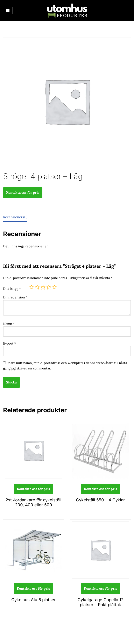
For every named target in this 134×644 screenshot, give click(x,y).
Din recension (15, 297)
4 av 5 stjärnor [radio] (49, 287)
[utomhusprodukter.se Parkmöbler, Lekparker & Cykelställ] (67, 10)
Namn (9, 324)
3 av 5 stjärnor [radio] (43, 287)
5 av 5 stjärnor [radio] (55, 287)
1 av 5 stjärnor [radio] (31, 287)
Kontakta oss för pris (23, 192)
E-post (9, 343)
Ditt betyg (12, 289)
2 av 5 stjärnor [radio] (37, 287)
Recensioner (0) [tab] (15, 217)
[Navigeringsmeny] (8, 10)
